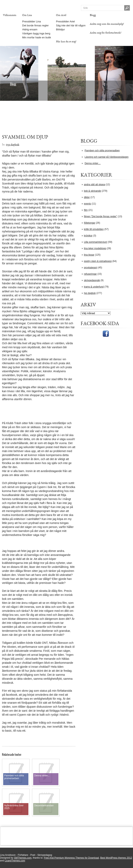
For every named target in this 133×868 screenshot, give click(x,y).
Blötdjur (60, 29)
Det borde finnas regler (35, 25)
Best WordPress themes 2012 (116, 858)
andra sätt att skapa (94, 185)
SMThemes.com (23, 858)
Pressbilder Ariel (65, 21)
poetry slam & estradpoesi (98, 261)
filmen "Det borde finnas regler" (101, 216)
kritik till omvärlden (94, 229)
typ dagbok (90, 293)
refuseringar (90, 274)
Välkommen (10, 15)
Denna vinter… (93, 163)
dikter (87, 197)
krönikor (88, 236)
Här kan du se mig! (66, 42)
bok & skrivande (92, 191)
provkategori (91, 268)
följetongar (90, 223)
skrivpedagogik (92, 280)
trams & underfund (94, 287)
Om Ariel (61, 15)
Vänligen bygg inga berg (36, 33)
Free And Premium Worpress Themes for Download (71, 858)
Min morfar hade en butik (37, 37)
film (86, 210)
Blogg (93, 15)
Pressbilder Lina (31, 21)
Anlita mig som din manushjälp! (107, 24)
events (87, 204)
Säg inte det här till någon (71, 25)
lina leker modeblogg (95, 248)
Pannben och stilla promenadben (102, 151)
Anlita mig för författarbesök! (106, 33)
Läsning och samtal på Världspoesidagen (106, 157)
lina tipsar (89, 255)
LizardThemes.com (15, 861)
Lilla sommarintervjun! (96, 242)
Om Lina (27, 15)
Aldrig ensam (30, 29)
